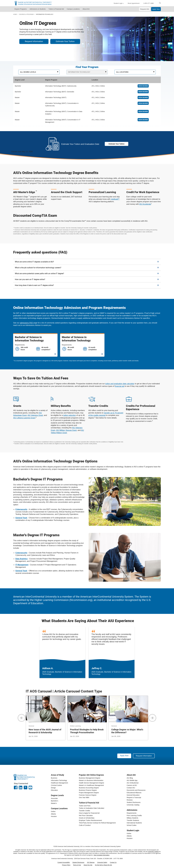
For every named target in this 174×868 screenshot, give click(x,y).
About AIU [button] (86, 9)
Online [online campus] (53, 811)
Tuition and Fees (85, 806)
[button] (22, 718)
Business (54, 778)
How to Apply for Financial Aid (89, 813)
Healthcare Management (59, 783)
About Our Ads (88, 865)
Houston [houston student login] (130, 838)
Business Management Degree (90, 778)
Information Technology (59, 780)
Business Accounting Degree (89, 788)
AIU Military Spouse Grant (66, 430)
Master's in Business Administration (91, 780)
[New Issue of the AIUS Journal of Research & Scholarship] (46, 718)
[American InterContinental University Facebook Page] (16, 788)
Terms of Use (77, 865)
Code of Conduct (85, 825)
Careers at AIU (132, 785)
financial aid (120, 386)
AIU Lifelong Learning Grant (24, 418)
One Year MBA (84, 797)
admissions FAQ (26, 323)
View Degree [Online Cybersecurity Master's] (143, 103)
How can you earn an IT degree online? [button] (30, 279)
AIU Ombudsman (133, 783)
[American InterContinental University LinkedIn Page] (21, 788)
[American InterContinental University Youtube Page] (30, 788)
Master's (54, 803)
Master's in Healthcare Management (91, 785)
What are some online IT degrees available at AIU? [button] (34, 262)
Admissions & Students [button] (38, 9)
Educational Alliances (134, 793)
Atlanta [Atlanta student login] (129, 836)
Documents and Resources (136, 790)
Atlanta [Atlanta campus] (53, 814)
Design (53, 788)
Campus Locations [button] (73, 9)
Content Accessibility (64, 862)
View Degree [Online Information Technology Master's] (143, 97)
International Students (134, 823)
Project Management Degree (89, 793)
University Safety (102, 862)
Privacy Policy (66, 865)
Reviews (130, 800)
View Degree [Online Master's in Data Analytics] (143, 111)
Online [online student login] (129, 833)
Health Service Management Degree (91, 783)
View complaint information (101, 855)
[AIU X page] (26, 788)
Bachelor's (55, 801)
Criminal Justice (56, 785)
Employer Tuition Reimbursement (90, 820)
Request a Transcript (134, 797)
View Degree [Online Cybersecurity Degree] (143, 86)
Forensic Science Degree (88, 795)
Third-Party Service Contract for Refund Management (97, 823)
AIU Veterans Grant (35, 415)
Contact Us (113, 862)
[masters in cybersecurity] (21, 553)
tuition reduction (70, 415)
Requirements (132, 813)
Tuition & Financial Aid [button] (56, 9)
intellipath (115, 199)
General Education (133, 795)
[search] (160, 3)
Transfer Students (133, 820)
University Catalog (133, 805)
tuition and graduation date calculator (120, 384)
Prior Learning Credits (134, 815)
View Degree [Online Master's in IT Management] (143, 120)
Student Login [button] (118, 3)
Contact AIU (131, 788)
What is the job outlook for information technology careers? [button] (38, 268)
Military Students (132, 818)
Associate (54, 798)
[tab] (87, 262)
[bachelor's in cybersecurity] (21, 509)
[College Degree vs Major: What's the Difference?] (128, 718)
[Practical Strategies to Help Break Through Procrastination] (87, 718)
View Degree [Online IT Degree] (143, 92)
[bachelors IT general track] (21, 518)
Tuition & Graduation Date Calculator (92, 808)
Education (54, 790)
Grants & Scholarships (87, 818)
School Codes (132, 825)
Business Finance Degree (88, 790)
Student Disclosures (134, 802)
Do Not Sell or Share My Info (103, 865)
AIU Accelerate (145, 204)
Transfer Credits (84, 811)
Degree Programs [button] (21, 9)
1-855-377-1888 (148, 3)
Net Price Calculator (86, 815)
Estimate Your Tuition (65, 41)
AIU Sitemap (91, 862)
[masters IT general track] (21, 571)
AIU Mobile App (132, 780)
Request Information (34, 41)
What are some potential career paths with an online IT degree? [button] (39, 274)
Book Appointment (134, 3)
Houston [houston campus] (54, 816)
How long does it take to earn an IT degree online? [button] (34, 285)
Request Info (145, 9)
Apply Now (156, 9)
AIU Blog (130, 778)
